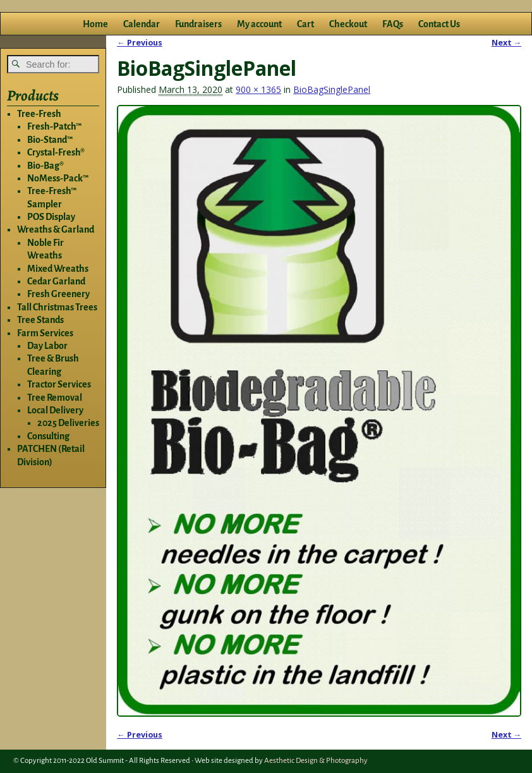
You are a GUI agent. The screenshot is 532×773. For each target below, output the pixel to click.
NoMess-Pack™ (58, 178)
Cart (305, 24)
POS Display (51, 217)
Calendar (142, 24)
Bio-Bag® (45, 166)
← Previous (140, 43)
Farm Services (45, 333)
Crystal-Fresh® (56, 152)
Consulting (48, 436)
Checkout (348, 24)
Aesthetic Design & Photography (316, 761)
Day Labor (47, 346)
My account (259, 24)
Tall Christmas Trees (57, 307)
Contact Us (439, 24)
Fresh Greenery (58, 294)
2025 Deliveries (68, 423)
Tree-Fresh (39, 114)
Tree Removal (55, 398)
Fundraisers (198, 24)
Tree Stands (40, 320)
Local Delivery (55, 410)
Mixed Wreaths (58, 269)
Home (95, 24)
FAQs (393, 24)
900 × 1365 (258, 89)
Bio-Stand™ (50, 140)
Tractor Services (59, 384)
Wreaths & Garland (56, 229)
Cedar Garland (56, 281)
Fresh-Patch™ (54, 126)
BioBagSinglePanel (332, 89)
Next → (507, 43)
